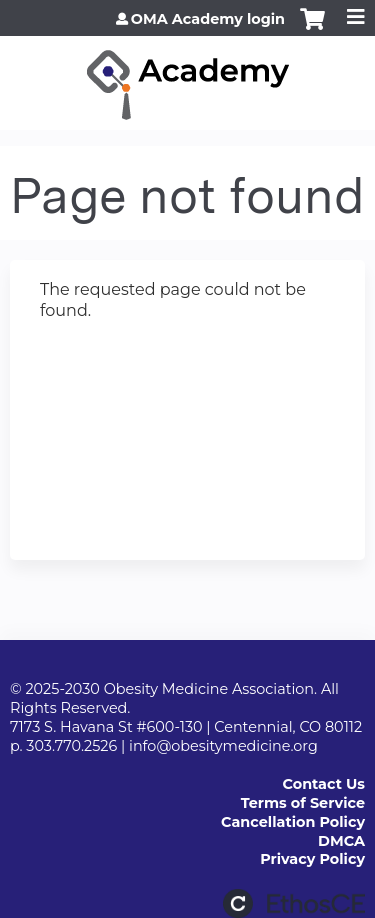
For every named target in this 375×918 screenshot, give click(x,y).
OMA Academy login (208, 19)
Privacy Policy (312, 859)
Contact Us (324, 784)
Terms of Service (303, 803)
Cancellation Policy (293, 822)
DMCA (341, 841)
